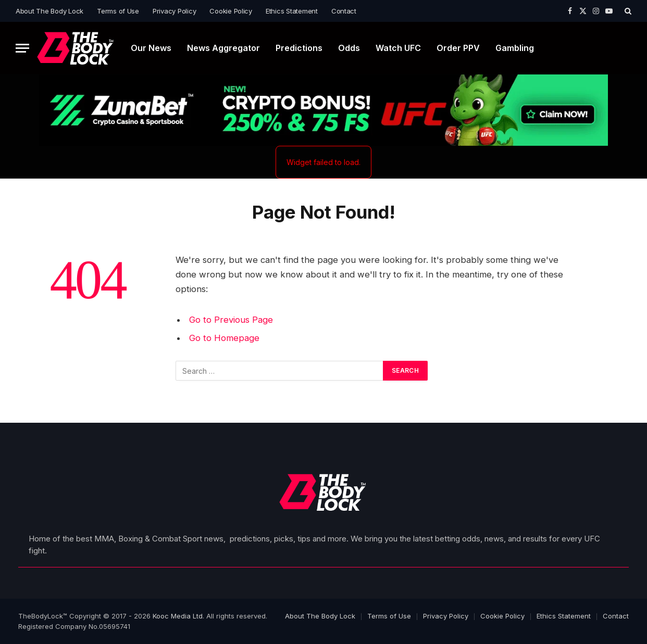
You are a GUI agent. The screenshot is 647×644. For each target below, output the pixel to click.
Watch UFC (398, 48)
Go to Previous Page (231, 320)
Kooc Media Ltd (178, 616)
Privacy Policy (174, 11)
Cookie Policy (231, 11)
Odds (349, 48)
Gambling (515, 48)
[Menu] (22, 48)
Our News (151, 48)
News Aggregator (223, 48)
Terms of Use (118, 11)
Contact (344, 11)
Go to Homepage (224, 338)
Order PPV (458, 48)
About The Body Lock (49, 11)
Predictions (299, 48)
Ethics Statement (292, 11)
